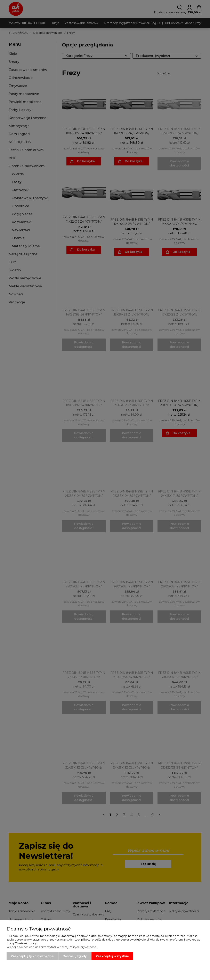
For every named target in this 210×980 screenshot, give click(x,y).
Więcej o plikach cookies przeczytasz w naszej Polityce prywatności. (52, 947)
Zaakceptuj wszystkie (112, 956)
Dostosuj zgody (75, 956)
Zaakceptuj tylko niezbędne (32, 956)
